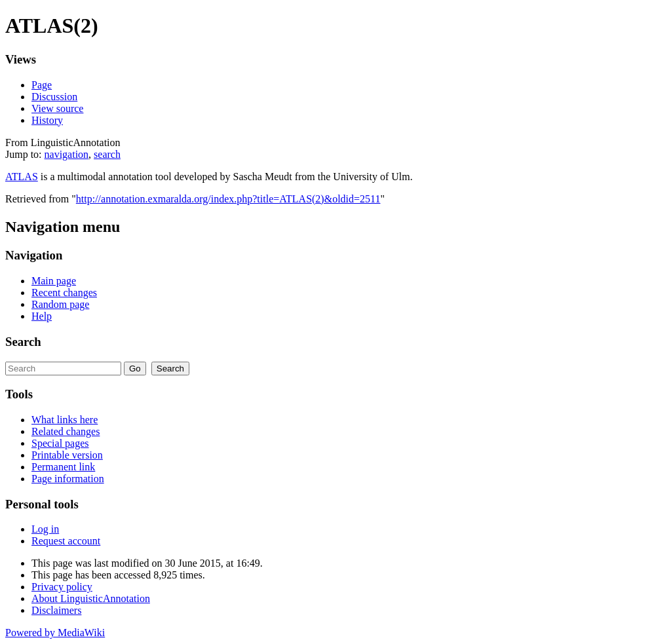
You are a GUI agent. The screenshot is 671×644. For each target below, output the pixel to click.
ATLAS (22, 177)
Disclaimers (56, 610)
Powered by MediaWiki (55, 633)
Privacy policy (62, 587)
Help (42, 316)
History (47, 120)
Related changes (66, 431)
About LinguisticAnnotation (91, 598)
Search (23, 342)
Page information (68, 479)
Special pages (60, 443)
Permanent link (63, 467)
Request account (66, 541)
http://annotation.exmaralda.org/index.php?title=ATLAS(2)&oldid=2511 (228, 199)
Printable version (67, 455)
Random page (60, 304)
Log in (45, 529)
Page (42, 85)
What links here (65, 420)
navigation (67, 154)
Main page (54, 281)
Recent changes (64, 293)
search (107, 154)
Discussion (54, 97)
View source (57, 108)
